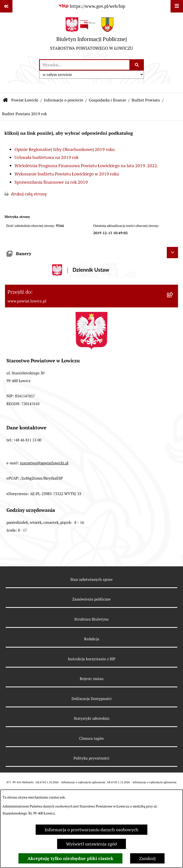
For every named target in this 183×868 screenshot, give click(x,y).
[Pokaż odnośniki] (6, 6)
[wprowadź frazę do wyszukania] (85, 65)
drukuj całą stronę (29, 194)
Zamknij (147, 858)
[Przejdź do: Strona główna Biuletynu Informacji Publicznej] (5, 100)
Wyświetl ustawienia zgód (91, 844)
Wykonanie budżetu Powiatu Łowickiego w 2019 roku (67, 174)
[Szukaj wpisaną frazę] (137, 65)
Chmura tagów (91, 738)
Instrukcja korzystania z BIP (92, 659)
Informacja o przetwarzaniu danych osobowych (91, 830)
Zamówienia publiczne (91, 599)
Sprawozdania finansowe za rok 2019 (51, 182)
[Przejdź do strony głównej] (91, 36)
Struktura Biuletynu (91, 619)
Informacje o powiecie (64, 100)
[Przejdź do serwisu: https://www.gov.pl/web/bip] (92, 6)
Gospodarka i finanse (107, 100)
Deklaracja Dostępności (92, 699)
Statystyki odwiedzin (92, 718)
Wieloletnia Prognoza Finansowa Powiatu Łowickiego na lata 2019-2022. (86, 166)
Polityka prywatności (91, 758)
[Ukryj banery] (172, 253)
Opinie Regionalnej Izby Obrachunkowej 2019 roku (65, 149)
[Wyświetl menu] (177, 6)
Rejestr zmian (92, 679)
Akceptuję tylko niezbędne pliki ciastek (70, 858)
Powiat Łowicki (25, 100)
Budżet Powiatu (146, 100)
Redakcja (92, 639)
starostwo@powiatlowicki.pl (44, 463)
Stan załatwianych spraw (91, 579)
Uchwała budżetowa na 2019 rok (46, 157)
